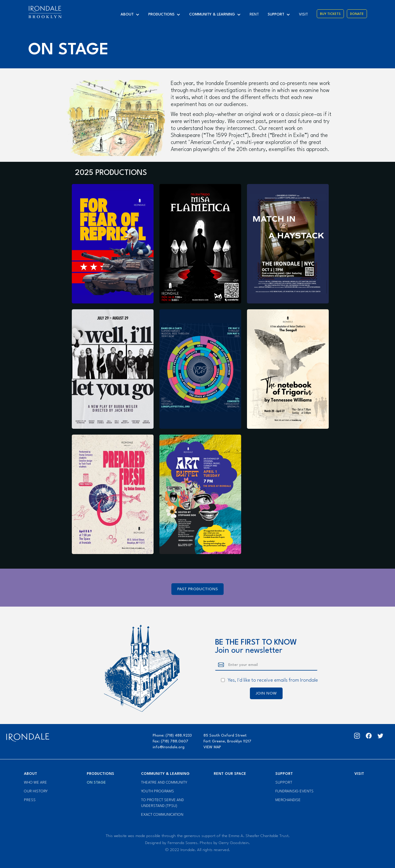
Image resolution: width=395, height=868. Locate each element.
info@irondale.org (169, 747)
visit (303, 14)
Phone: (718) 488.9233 (172, 736)
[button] (132, 15)
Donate (357, 14)
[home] (45, 12)
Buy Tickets (330, 14)
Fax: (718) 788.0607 (170, 741)
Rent (254, 14)
